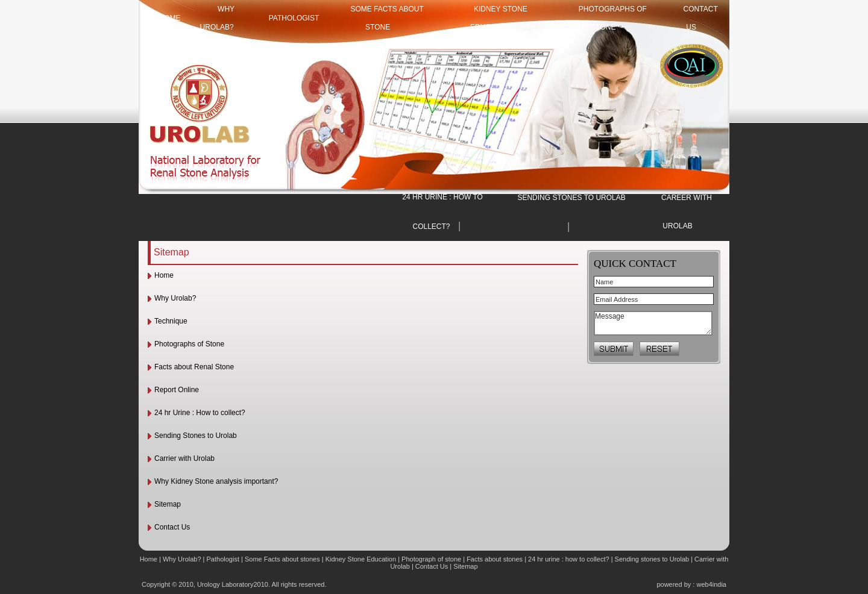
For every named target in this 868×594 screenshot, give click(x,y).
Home (164, 275)
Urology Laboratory (225, 584)
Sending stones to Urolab (652, 559)
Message (653, 323)
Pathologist (294, 18)
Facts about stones (495, 559)
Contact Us (172, 527)
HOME (170, 18)
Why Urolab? (175, 298)
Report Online (177, 390)
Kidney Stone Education (361, 559)
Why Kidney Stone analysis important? (216, 481)
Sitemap (168, 504)
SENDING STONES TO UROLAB (571, 198)
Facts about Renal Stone (194, 367)
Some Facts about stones (282, 559)
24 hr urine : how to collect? (569, 559)
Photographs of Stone (189, 344)
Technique (171, 321)
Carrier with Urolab (184, 458)
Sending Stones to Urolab (196, 436)
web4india (711, 584)
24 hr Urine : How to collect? (200, 413)
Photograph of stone (431, 559)
